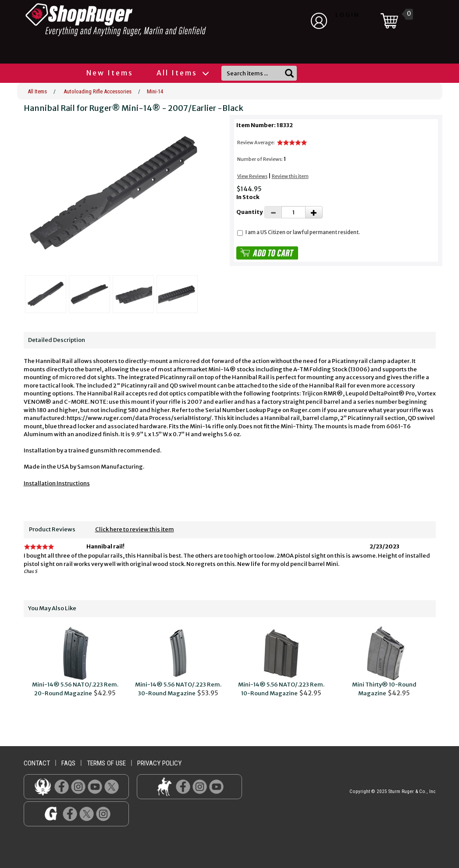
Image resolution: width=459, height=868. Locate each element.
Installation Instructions (57, 483)
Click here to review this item (135, 529)
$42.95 (75, 662)
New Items (110, 73)
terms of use (106, 763)
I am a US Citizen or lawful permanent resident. (303, 232)
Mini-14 (155, 91)
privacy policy (159, 763)
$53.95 (178, 662)
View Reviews (252, 176)
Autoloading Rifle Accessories (98, 91)
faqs (68, 763)
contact (37, 763)
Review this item (290, 176)
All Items (182, 73)
